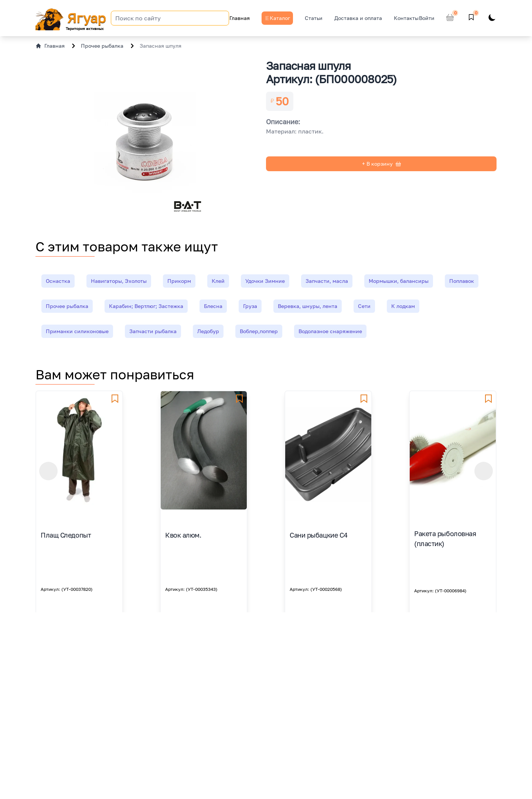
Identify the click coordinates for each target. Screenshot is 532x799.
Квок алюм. (183, 535)
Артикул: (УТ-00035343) (191, 589)
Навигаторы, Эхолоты (119, 281)
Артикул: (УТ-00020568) (316, 589)
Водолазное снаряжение (330, 331)
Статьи (314, 18)
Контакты (406, 18)
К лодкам (403, 306)
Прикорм (179, 281)
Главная (240, 18)
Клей (218, 281)
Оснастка (58, 281)
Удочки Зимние (265, 281)
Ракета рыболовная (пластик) (445, 539)
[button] (48, 471)
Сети (364, 306)
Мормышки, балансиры (399, 281)
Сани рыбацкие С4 (319, 535)
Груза (250, 306)
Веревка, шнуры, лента (308, 306)
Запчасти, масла (327, 281)
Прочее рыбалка (102, 46)
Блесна (213, 306)
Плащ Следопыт (66, 535)
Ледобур (208, 331)
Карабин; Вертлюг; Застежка (146, 306)
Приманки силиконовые (77, 331)
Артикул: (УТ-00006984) (440, 591)
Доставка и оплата (358, 18)
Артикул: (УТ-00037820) (67, 589)
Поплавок (462, 281)
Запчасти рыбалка (153, 331)
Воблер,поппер (259, 331)
